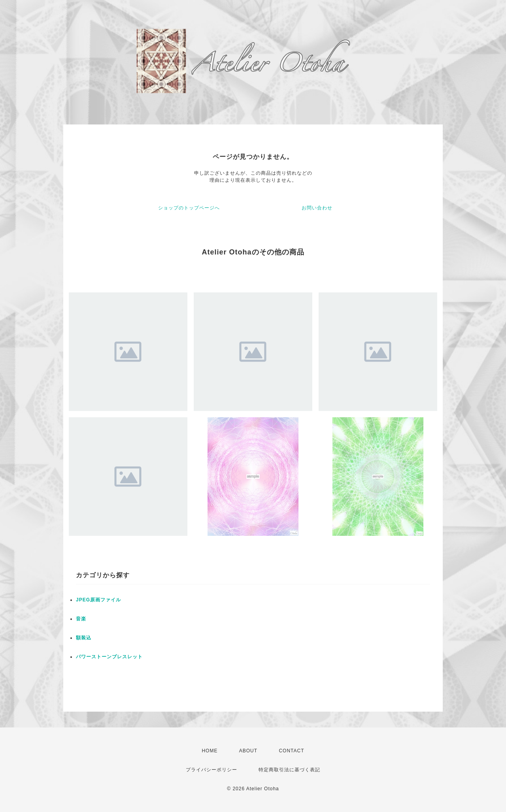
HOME (210, 751)
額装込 (84, 638)
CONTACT (291, 751)
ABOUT (248, 751)
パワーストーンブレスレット (109, 657)
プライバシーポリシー (211, 770)
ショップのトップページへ (189, 208)
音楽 (81, 619)
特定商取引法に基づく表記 (289, 770)
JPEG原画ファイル (98, 600)
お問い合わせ (317, 208)
